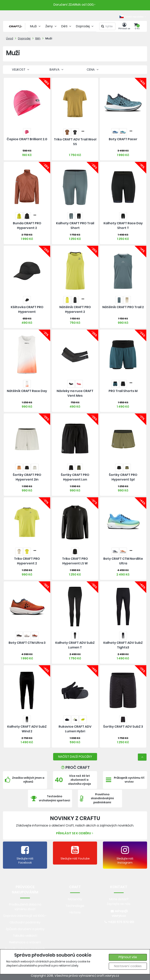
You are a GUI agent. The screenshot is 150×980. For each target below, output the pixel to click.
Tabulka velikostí (25, 936)
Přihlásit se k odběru (75, 833)
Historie (75, 912)
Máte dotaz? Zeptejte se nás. (119, 902)
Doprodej (24, 38)
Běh (38, 38)
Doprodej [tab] (85, 26)
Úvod (10, 38)
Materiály (75, 899)
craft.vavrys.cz (108, 976)
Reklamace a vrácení (25, 942)
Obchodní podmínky (25, 922)
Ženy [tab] (51, 26)
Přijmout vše (128, 957)
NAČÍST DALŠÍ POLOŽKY (75, 757)
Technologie (75, 906)
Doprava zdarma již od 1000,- (25, 916)
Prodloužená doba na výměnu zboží (25, 907)
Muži (49, 38)
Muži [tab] (36, 26)
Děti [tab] (67, 26)
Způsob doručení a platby (25, 929)
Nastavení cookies (128, 966)
